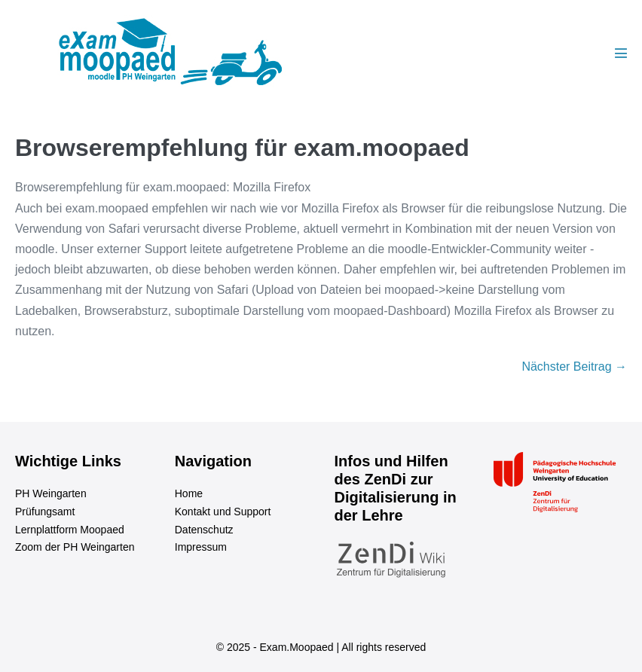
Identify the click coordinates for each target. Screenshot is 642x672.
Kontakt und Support (223, 512)
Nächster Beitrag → (574, 367)
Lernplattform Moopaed (70, 530)
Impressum (201, 547)
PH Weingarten (51, 493)
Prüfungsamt (45, 512)
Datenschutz (204, 530)
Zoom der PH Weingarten (75, 547)
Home (189, 493)
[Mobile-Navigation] (621, 53)
